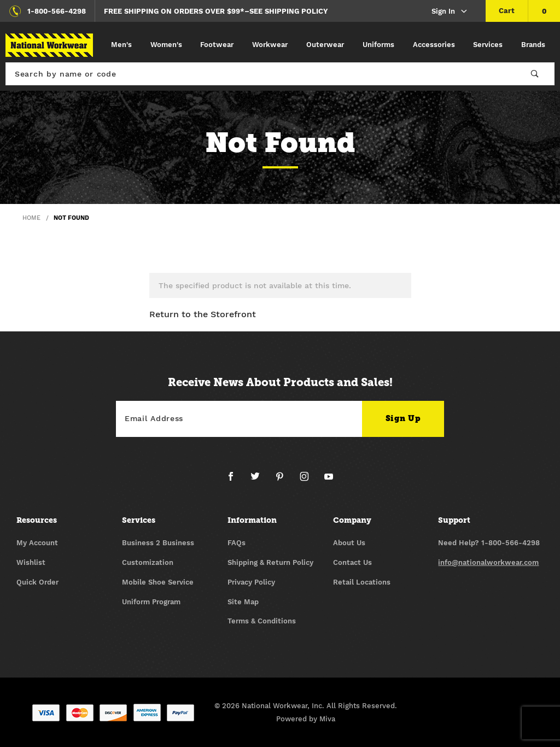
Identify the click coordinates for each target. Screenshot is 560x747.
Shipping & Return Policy (270, 562)
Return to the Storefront (203, 314)
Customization (148, 562)
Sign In (450, 12)
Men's (121, 45)
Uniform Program (151, 602)
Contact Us (352, 562)
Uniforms (378, 45)
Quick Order (37, 582)
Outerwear (325, 45)
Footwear (217, 45)
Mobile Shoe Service (158, 582)
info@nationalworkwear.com (488, 562)
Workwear (270, 45)
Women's (166, 45)
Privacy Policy (251, 582)
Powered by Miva (306, 719)
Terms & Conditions (262, 621)
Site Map (243, 602)
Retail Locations (362, 582)
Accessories (434, 45)
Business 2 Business (158, 543)
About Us (349, 543)
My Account (37, 543)
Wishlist (31, 562)
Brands (533, 45)
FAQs (237, 543)
